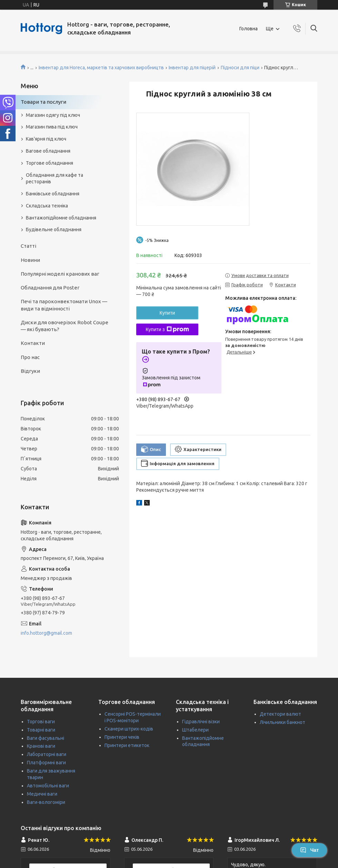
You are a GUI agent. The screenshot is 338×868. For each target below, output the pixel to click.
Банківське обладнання (53, 194)
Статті (28, 246)
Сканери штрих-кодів (129, 729)
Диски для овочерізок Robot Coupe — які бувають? (64, 326)
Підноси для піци (240, 68)
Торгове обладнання (49, 163)
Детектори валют (280, 714)
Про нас (30, 357)
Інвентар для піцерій (192, 68)
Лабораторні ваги (47, 754)
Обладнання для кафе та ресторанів (54, 178)
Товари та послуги (43, 102)
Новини (30, 260)
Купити (167, 313)
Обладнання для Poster (50, 288)
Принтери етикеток (127, 745)
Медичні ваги (42, 794)
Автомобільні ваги (48, 786)
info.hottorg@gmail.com (46, 633)
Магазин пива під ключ (52, 127)
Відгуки (30, 371)
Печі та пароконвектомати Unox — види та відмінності (64, 305)
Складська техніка (47, 206)
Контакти (33, 343)
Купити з (167, 329)
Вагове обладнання (48, 151)
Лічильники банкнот (282, 722)
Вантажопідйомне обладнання (61, 218)
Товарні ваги (41, 730)
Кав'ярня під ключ (46, 139)
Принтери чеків (122, 737)
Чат (309, 850)
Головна (248, 29)
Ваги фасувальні (46, 738)
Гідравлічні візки (201, 722)
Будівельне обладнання (54, 229)
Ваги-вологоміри (46, 802)
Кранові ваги (41, 746)
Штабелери (195, 730)
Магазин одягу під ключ (53, 115)
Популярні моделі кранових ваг (60, 274)
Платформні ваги (46, 763)
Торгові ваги (41, 722)
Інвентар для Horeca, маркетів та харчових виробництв (101, 68)
